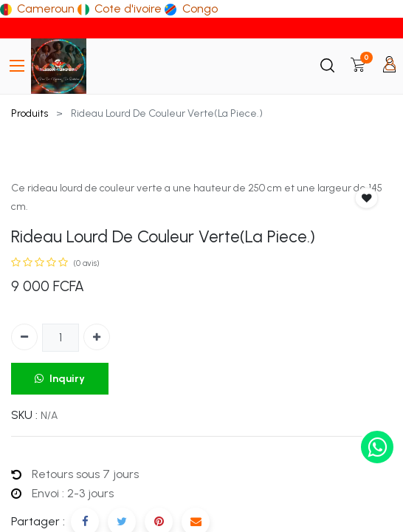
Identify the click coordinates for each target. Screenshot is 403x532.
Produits (30, 113)
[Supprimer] (24, 337)
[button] (367, 198)
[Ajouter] (97, 337)
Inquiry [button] (60, 379)
